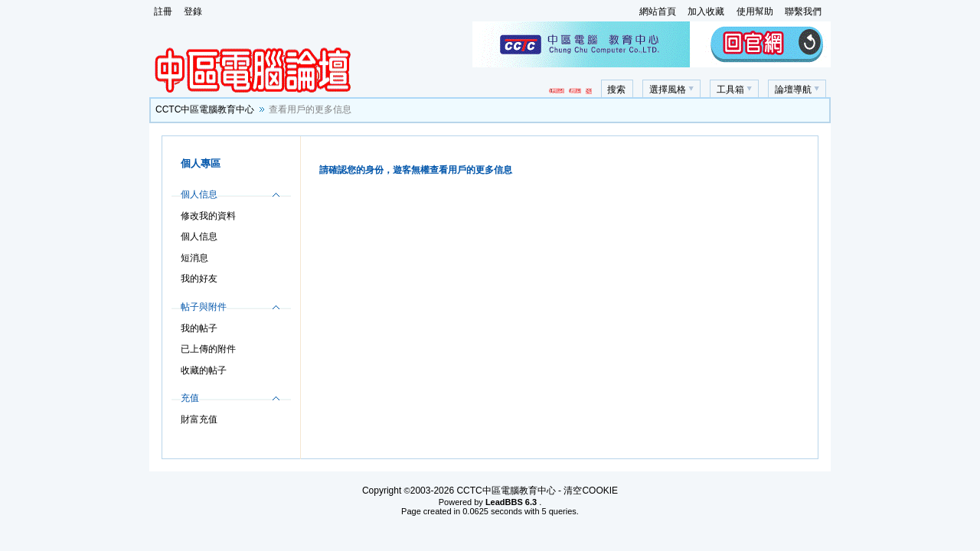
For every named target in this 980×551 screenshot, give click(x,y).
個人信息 (199, 236)
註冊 (163, 11)
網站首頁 (658, 11)
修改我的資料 (208, 216)
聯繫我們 (803, 11)
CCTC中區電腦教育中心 (205, 109)
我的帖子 (199, 328)
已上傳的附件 (208, 349)
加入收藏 (706, 11)
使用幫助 (755, 11)
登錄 (193, 11)
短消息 (194, 258)
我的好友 (199, 279)
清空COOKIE (591, 491)
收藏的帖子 (204, 370)
